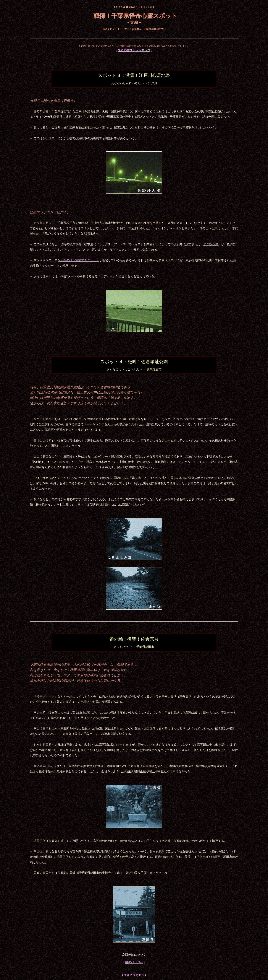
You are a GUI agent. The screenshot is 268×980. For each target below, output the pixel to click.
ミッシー (48, 266)
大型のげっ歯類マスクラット (80, 260)
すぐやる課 (211, 244)
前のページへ (134, 962)
